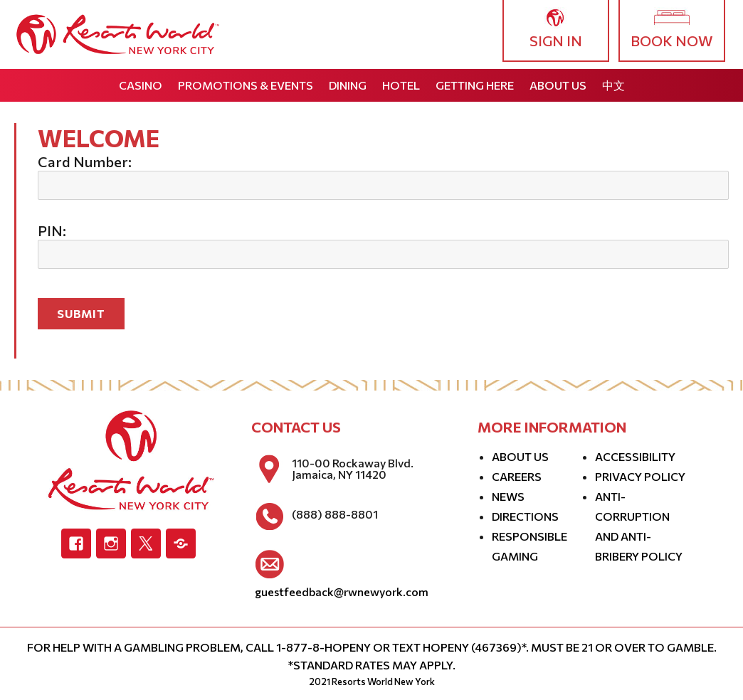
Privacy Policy (640, 476)
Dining (348, 85)
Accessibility (635, 456)
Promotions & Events (246, 85)
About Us (558, 85)
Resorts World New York (383, 682)
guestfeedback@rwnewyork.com (342, 592)
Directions (525, 516)
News (508, 496)
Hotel (401, 85)
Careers (517, 476)
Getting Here (475, 85)
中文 (613, 85)
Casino (141, 85)
